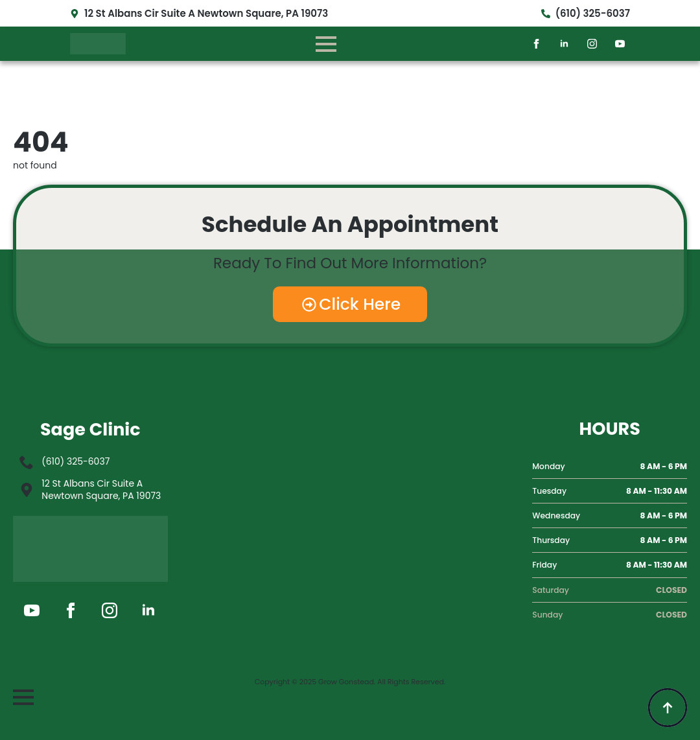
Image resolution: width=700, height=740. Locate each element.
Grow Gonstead (346, 682)
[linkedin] (564, 44)
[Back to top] (668, 708)
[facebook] (536, 44)
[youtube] (620, 44)
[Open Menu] (326, 44)
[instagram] (592, 44)
